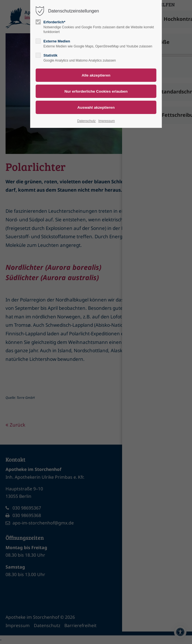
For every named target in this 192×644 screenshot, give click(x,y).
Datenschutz (86, 121)
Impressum (106, 121)
